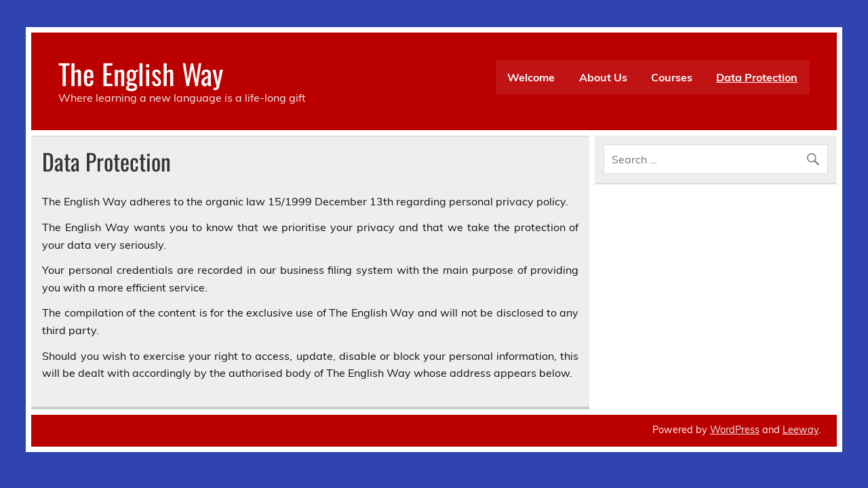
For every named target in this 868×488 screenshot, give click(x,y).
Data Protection (757, 77)
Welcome (531, 77)
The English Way (141, 73)
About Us (603, 77)
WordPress (735, 430)
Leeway (801, 430)
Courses (672, 77)
